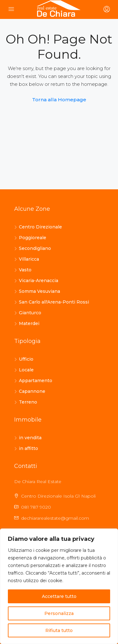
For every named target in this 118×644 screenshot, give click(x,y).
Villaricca (29, 259)
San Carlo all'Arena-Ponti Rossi (54, 302)
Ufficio (26, 359)
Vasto (25, 270)
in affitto (28, 448)
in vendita (30, 438)
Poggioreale (33, 238)
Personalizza (59, 613)
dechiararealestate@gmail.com (55, 518)
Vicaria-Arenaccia (39, 281)
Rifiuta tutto (59, 630)
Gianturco (30, 313)
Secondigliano (35, 248)
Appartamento (36, 381)
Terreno (28, 402)
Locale (26, 370)
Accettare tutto (59, 596)
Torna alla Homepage (59, 100)
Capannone (32, 391)
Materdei (29, 323)
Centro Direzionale (40, 227)
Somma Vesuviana (39, 291)
